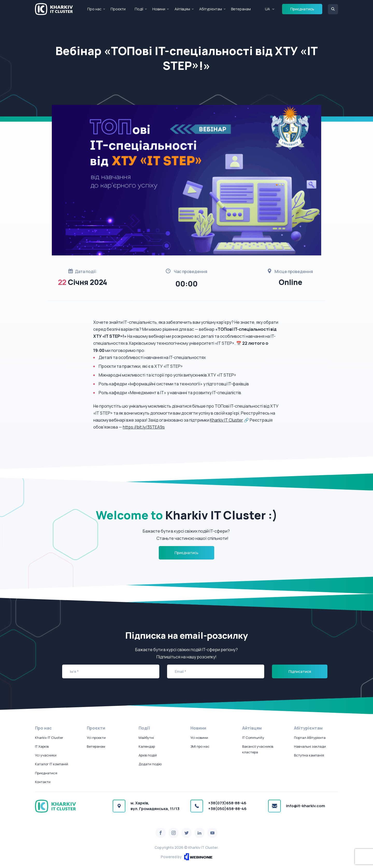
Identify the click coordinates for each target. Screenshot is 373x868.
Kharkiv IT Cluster (227, 420)
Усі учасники (46, 755)
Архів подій (148, 755)
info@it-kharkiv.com (306, 806)
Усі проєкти (96, 738)
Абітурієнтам (211, 9)
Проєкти (118, 9)
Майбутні (146, 738)
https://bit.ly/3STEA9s (144, 427)
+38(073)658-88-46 (227, 803)
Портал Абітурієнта (310, 738)
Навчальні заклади (310, 746)
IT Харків (42, 746)
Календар (147, 746)
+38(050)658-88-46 (227, 809)
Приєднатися (46, 773)
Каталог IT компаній (52, 764)
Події (139, 9)
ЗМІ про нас (200, 746)
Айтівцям (182, 9)
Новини (159, 9)
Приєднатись (302, 9)
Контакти (43, 782)
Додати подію (150, 764)
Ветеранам (241, 9)
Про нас (94, 9)
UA (267, 9)
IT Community (253, 738)
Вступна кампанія (309, 755)
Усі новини (199, 738)
